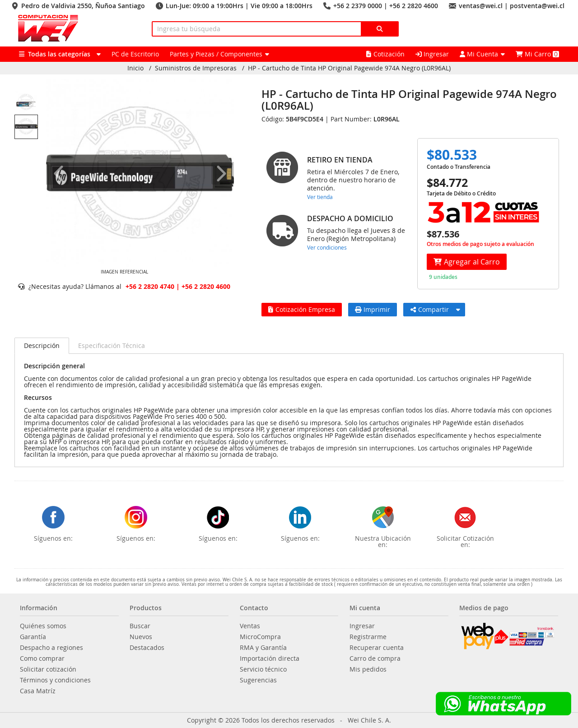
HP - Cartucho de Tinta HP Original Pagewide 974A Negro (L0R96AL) (349, 68)
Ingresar (432, 54)
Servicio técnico (263, 669)
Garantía (33, 637)
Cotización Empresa (302, 309)
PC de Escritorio (135, 54)
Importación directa (270, 658)
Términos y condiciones (55, 680)
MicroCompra (260, 637)
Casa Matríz (38, 691)
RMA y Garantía (263, 648)
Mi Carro (537, 54)
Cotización (385, 54)
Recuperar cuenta (377, 648)
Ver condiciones (327, 247)
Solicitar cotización (48, 669)
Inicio (135, 68)
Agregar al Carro (467, 262)
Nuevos (141, 637)
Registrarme (368, 637)
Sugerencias (258, 680)
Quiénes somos (43, 626)
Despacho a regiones (51, 648)
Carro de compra (375, 658)
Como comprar (42, 658)
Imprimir (373, 309)
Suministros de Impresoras (196, 68)
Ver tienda (320, 197)
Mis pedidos (368, 669)
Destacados (147, 648)
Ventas (250, 626)
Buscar (140, 626)
